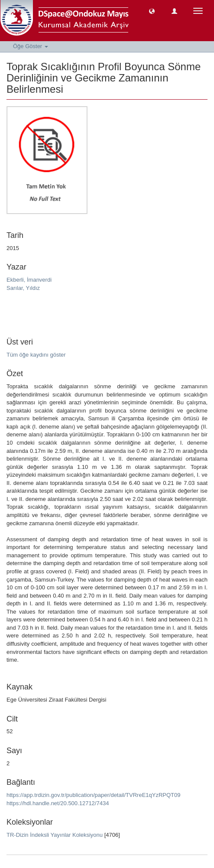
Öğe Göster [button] (31, 46)
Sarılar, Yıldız (23, 288)
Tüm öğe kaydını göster (36, 355)
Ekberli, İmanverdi (29, 280)
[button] (152, 11)
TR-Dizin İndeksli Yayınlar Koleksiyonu (55, 835)
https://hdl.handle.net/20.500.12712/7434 (58, 803)
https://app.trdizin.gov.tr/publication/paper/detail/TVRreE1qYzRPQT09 (94, 795)
